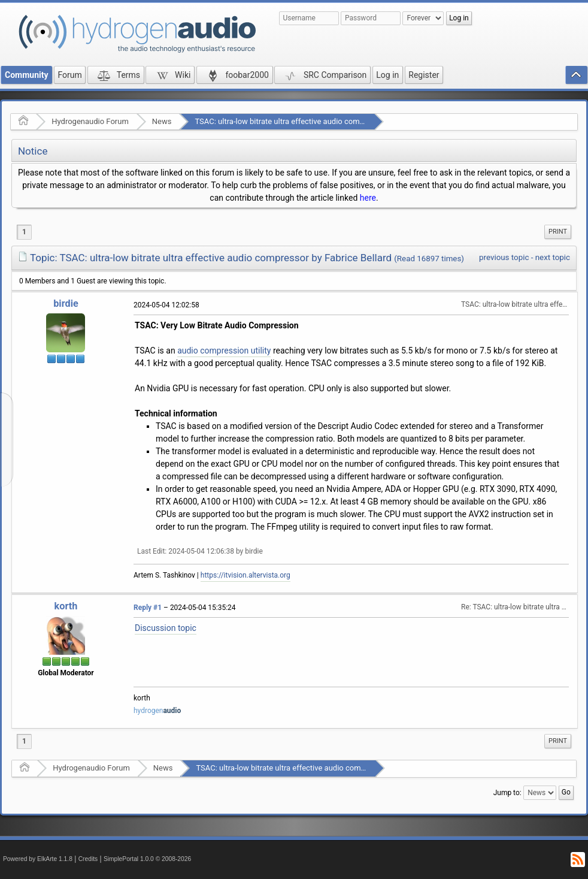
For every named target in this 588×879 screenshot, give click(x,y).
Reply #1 (148, 608)
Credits (88, 859)
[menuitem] (558, 232)
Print (558, 232)
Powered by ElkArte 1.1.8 (38, 859)
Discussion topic (166, 628)
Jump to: (507, 792)
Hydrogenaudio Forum (90, 121)
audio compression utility (224, 351)
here (368, 198)
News (162, 121)
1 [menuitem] (24, 232)
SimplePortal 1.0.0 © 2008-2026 (147, 859)
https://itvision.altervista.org (245, 575)
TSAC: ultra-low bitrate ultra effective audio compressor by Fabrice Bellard (322, 121)
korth (66, 606)
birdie (66, 303)
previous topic (504, 257)
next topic (553, 257)
